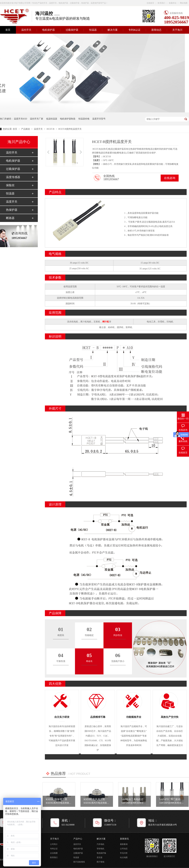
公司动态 (124, 849)
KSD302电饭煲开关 (57, 799)
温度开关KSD (20, 119)
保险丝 (10, 185)
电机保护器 (49, 30)
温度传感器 (13, 177)
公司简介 (54, 844)
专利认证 (54, 849)
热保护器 (12, 210)
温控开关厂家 (37, 119)
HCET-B (51, 129)
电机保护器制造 (68, 119)
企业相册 (54, 853)
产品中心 (78, 839)
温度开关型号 (99, 119)
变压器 (100, 857)
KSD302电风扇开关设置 (97, 799)
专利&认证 (135, 30)
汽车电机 (100, 844)
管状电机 (100, 849)
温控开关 (26, 30)
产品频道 (26, 129)
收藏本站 (173, 3)
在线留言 (150, 3)
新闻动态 (156, 30)
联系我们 (161, 3)
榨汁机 (106, 322)
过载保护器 (72, 30)
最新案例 (124, 844)
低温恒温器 (52, 119)
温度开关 (39, 129)
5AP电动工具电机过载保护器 (137, 799)
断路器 (10, 218)
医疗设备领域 (79, 862)
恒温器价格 (84, 119)
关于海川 (177, 30)
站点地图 (124, 857)
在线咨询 (170, 178)
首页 (15, 129)
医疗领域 (100, 862)
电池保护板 (101, 853)
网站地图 (184, 3)
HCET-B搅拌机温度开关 (70, 129)
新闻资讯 (124, 839)
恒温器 (93, 30)
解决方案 (113, 30)
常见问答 (124, 853)
